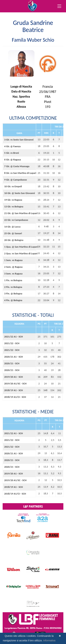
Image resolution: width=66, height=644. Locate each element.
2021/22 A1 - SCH (14, 337)
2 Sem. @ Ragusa (13, 267)
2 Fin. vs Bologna (13, 287)
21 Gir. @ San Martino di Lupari (19, 213)
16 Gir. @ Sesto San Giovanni (19, 193)
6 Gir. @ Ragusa (13, 160)
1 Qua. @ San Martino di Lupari (19, 247)
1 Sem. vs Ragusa (13, 260)
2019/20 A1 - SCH (14, 377)
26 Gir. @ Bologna (14, 240)
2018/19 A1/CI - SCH (15, 397)
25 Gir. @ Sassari (13, 233)
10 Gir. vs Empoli (13, 186)
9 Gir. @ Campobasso (16, 180)
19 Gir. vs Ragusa (13, 200)
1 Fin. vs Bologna (13, 280)
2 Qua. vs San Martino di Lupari (19, 253)
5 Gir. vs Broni (12, 153)
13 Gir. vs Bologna (14, 206)
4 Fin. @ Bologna (13, 300)
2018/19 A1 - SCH (14, 390)
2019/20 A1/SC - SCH (15, 384)
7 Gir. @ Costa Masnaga (17, 166)
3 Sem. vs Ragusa (13, 274)
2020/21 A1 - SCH (14, 357)
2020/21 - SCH (12, 363)
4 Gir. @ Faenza (12, 146)
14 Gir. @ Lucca (12, 227)
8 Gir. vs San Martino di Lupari (19, 173)
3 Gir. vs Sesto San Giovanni (19, 140)
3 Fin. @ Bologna (13, 293)
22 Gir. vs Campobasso (16, 220)
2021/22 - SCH (12, 343)
